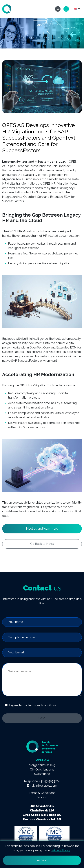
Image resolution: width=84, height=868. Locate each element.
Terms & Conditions (42, 793)
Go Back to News (42, 544)
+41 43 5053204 (50, 781)
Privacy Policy (61, 850)
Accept (42, 860)
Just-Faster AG (42, 806)
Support (42, 797)
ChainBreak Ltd (42, 810)
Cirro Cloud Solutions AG (42, 815)
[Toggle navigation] (66, 9)
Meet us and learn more (42, 529)
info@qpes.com (46, 786)
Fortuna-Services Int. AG (42, 819)
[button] (77, 9)
